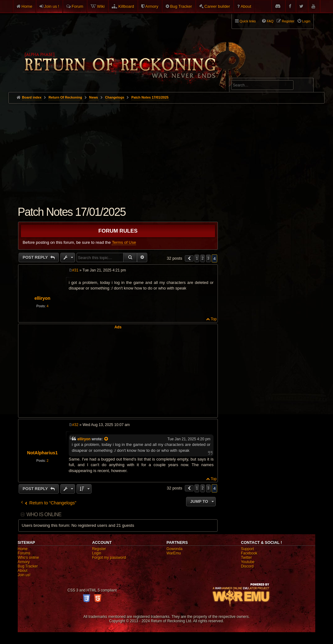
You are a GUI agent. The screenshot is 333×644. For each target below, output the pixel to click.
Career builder (217, 6)
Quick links (248, 21)
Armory (152, 6)
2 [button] (203, 258)
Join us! (24, 575)
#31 (75, 270)
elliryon (42, 298)
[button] (189, 258)
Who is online (44, 514)
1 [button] (197, 258)
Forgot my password (109, 558)
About (246, 6)
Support (247, 549)
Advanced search (251, 75)
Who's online (28, 558)
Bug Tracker (181, 6)
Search (305, 86)
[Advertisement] (167, 150)
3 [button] (208, 258)
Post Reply (36, 257)
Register (99, 549)
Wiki (101, 6)
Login (97, 553)
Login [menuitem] (306, 21)
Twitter (246, 558)
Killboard (126, 6)
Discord (247, 566)
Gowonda (174, 549)
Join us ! (52, 6)
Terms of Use (124, 242)
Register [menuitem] (288, 21)
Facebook (249, 553)
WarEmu (174, 553)
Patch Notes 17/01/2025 (150, 97)
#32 (75, 425)
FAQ (270, 21)
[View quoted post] (106, 439)
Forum (77, 6)
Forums (24, 553)
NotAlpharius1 (42, 453)
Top (214, 319)
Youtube (248, 562)
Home (27, 6)
